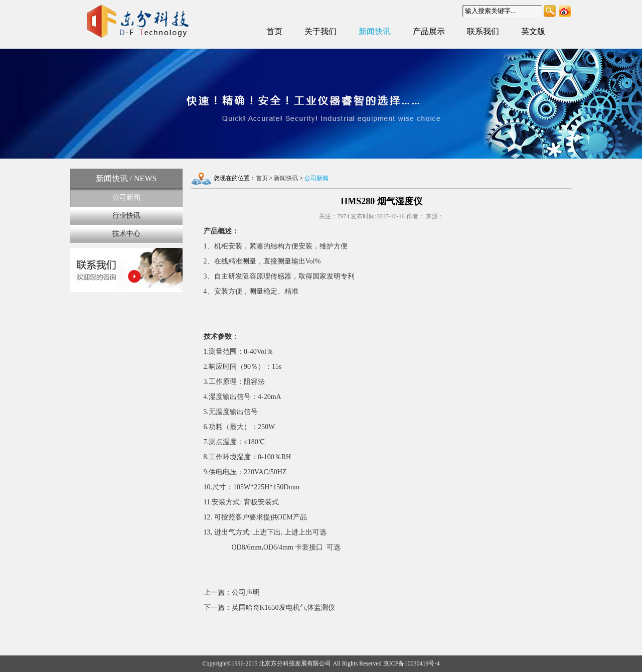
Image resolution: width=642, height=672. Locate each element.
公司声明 (246, 592)
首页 (274, 31)
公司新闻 (126, 197)
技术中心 (126, 234)
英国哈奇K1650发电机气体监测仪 (283, 608)
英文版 (533, 31)
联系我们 (483, 31)
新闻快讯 (375, 31)
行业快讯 (126, 216)
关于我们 (320, 31)
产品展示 (429, 31)
